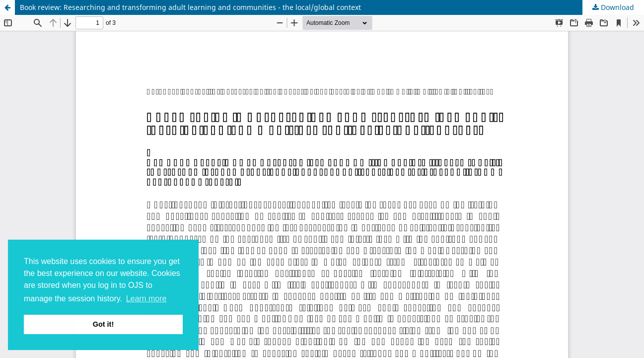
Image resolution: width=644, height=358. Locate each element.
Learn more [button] (146, 299)
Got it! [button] (103, 324)
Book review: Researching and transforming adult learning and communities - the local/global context (190, 7)
